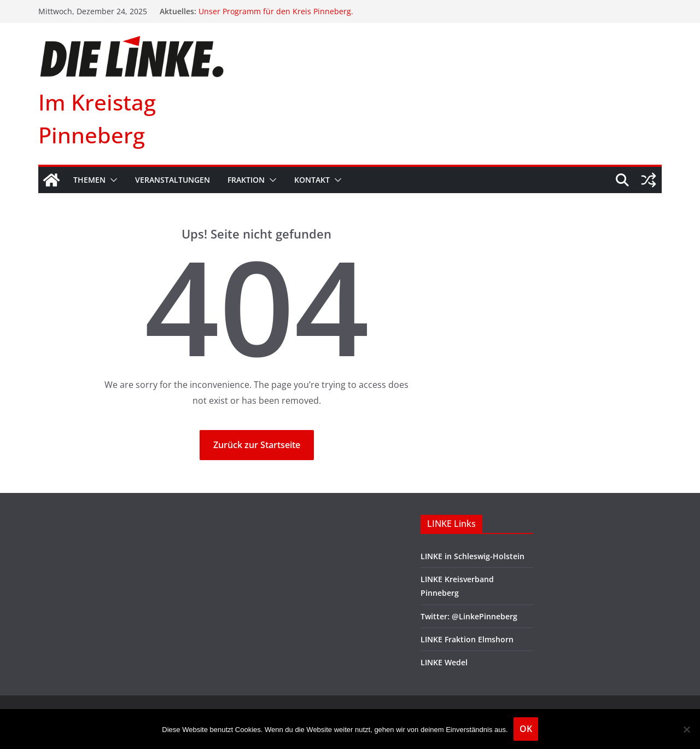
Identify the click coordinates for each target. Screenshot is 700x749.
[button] (112, 180)
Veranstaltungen (173, 180)
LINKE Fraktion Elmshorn (467, 639)
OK (526, 729)
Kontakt (312, 180)
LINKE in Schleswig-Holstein (472, 556)
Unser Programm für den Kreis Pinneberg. (276, 11)
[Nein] (686, 729)
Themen (89, 180)
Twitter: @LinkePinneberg (469, 616)
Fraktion (246, 180)
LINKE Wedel (444, 662)
